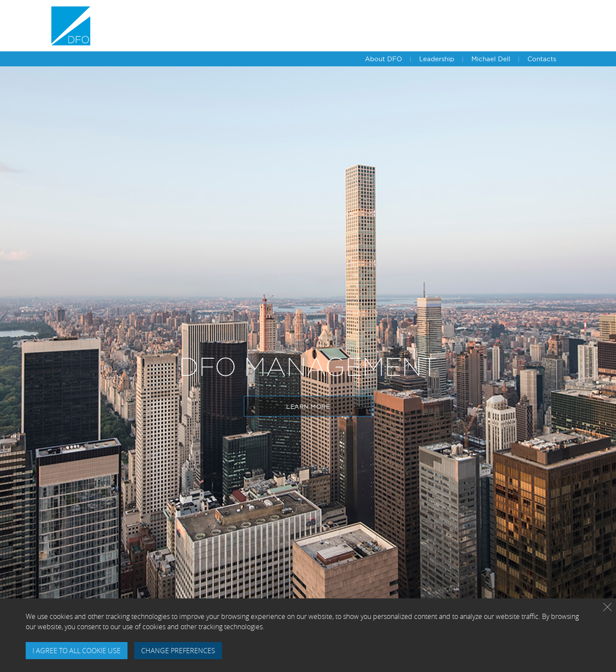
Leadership (437, 59)
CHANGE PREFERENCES (178, 651)
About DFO (384, 59)
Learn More (308, 407)
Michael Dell (491, 59)
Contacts (542, 59)
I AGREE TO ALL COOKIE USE (77, 651)
